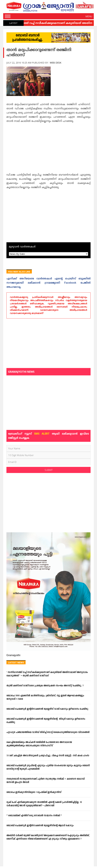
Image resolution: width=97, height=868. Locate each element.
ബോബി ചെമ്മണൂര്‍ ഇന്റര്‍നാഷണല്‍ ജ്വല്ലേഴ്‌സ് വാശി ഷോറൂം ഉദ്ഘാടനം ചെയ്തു (47, 709)
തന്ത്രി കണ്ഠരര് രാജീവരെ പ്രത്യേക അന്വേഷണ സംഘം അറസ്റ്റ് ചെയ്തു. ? (45, 686)
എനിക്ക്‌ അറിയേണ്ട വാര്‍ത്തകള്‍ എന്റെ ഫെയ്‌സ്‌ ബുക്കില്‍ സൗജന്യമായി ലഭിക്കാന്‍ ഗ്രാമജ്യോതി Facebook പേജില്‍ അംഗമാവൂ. (48, 283)
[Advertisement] (48, 149)
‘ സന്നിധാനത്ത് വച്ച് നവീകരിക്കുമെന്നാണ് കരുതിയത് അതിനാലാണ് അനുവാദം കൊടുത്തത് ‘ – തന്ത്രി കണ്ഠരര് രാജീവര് (47, 674)
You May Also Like (19, 272)
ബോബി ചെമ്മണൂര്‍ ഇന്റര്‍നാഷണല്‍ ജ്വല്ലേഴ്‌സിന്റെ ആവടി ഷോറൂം (40, 826)
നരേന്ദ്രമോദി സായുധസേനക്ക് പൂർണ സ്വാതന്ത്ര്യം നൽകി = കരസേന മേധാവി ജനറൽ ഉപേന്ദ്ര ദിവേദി (46, 781)
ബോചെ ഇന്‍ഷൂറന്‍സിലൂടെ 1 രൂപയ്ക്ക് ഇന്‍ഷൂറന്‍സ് (34, 792)
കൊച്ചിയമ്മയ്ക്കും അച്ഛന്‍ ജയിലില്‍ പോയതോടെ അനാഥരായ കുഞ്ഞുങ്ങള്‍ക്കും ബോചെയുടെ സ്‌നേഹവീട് (39, 744)
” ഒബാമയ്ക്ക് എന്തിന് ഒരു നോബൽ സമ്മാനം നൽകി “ (34, 816)
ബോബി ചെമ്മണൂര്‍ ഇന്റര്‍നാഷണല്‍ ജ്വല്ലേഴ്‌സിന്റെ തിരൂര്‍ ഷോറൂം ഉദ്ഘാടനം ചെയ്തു (46, 721)
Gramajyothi (13, 655)
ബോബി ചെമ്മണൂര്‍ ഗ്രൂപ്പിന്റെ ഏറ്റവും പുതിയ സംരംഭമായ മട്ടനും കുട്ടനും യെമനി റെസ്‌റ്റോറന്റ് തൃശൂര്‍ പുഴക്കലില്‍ (48, 767)
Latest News (16, 662)
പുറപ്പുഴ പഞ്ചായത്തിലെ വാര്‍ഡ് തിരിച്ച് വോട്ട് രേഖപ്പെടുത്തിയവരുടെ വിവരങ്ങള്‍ (48, 732)
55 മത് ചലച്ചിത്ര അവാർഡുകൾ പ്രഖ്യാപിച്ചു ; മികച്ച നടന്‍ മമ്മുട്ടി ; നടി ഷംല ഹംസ (48, 756)
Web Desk (56, 63)
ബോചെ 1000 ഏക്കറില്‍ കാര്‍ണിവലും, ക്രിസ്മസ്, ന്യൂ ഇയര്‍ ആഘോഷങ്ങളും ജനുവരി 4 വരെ (45, 697)
